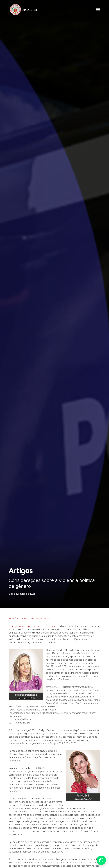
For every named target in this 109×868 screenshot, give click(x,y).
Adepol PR (24, 10)
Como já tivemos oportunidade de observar (32, 626)
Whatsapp (101, 860)
